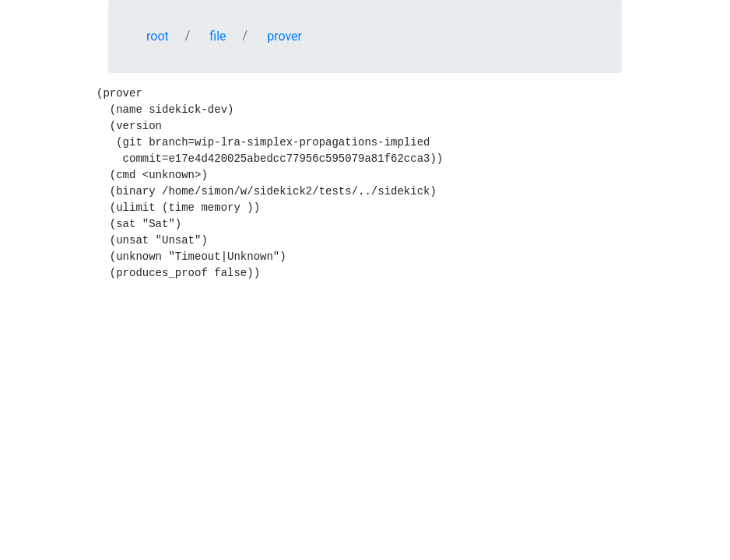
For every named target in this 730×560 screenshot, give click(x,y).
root (158, 36)
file (218, 36)
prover (284, 36)
